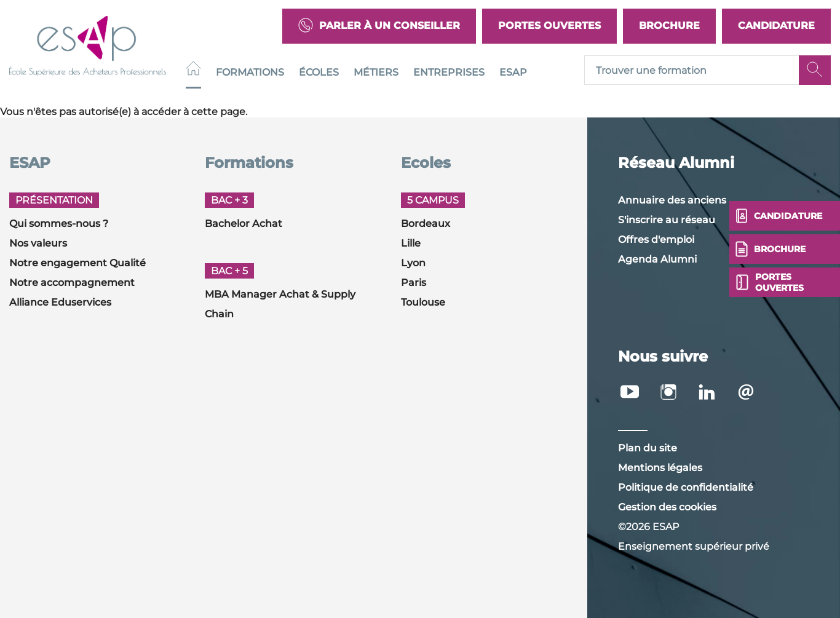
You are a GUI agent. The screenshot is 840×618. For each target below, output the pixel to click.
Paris (414, 283)
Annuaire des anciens (672, 200)
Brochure (669, 26)
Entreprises (449, 72)
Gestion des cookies (667, 507)
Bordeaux (426, 224)
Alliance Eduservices (60, 302)
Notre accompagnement (72, 283)
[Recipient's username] (692, 71)
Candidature (776, 26)
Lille (411, 243)
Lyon (413, 263)
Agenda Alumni (657, 259)
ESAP (513, 72)
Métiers (376, 72)
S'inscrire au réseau (667, 220)
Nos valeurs (38, 243)
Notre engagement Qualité (77, 263)
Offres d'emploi (656, 240)
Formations (250, 72)
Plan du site (648, 448)
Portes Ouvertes (549, 26)
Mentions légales (660, 468)
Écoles (319, 72)
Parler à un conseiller (379, 26)
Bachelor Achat (244, 224)
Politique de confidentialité (686, 487)
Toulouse (423, 302)
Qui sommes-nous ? (59, 224)
